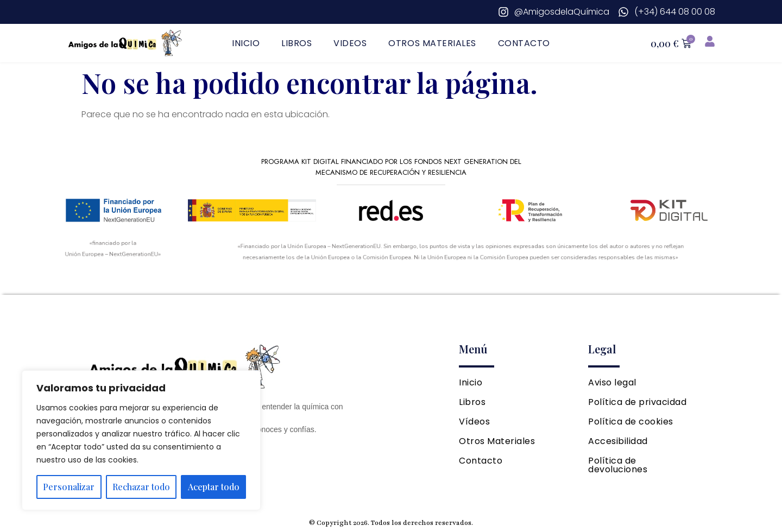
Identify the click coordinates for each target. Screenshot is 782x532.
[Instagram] (554, 12)
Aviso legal (612, 382)
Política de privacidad (637, 402)
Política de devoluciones (618, 465)
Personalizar (69, 487)
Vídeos (474, 422)
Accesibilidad (618, 441)
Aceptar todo (214, 487)
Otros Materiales (432, 43)
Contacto (524, 43)
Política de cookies (631, 422)
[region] (141, 440)
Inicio (246, 43)
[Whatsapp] (667, 12)
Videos (350, 43)
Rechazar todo (141, 487)
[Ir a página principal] (126, 43)
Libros (297, 43)
